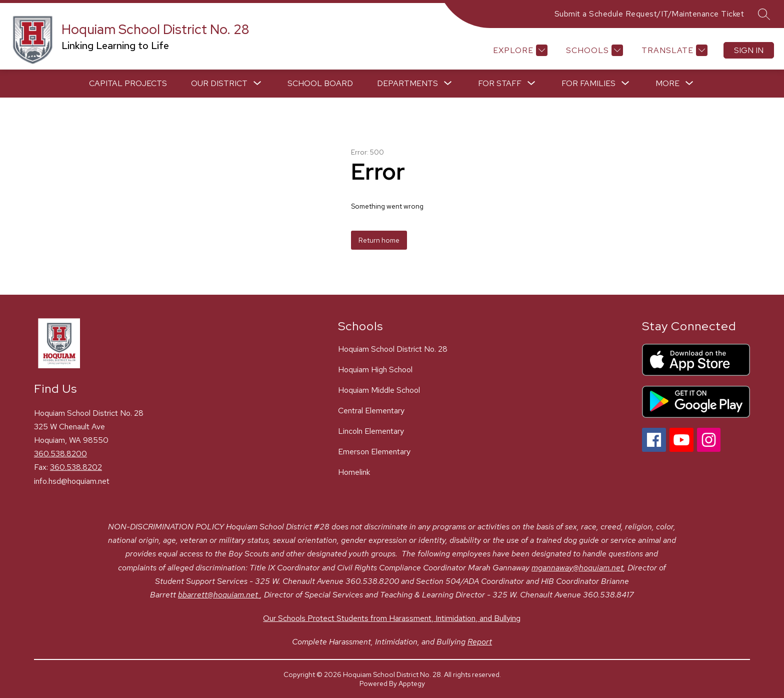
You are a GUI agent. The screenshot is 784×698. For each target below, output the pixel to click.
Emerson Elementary (374, 452)
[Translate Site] (673, 50)
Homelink (354, 472)
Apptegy (412, 683)
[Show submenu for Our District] (219, 84)
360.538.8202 (76, 467)
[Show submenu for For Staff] (500, 84)
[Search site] (764, 14)
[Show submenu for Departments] (407, 84)
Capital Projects (128, 83)
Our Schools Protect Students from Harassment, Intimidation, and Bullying (392, 618)
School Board (320, 83)
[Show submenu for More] (667, 84)
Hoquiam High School (375, 370)
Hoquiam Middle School (379, 390)
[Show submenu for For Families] (588, 84)
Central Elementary (371, 411)
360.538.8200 (60, 454)
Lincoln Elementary (371, 431)
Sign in (749, 50)
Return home (379, 240)
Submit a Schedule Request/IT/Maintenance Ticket (649, 14)
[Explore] (519, 50)
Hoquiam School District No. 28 (393, 349)
